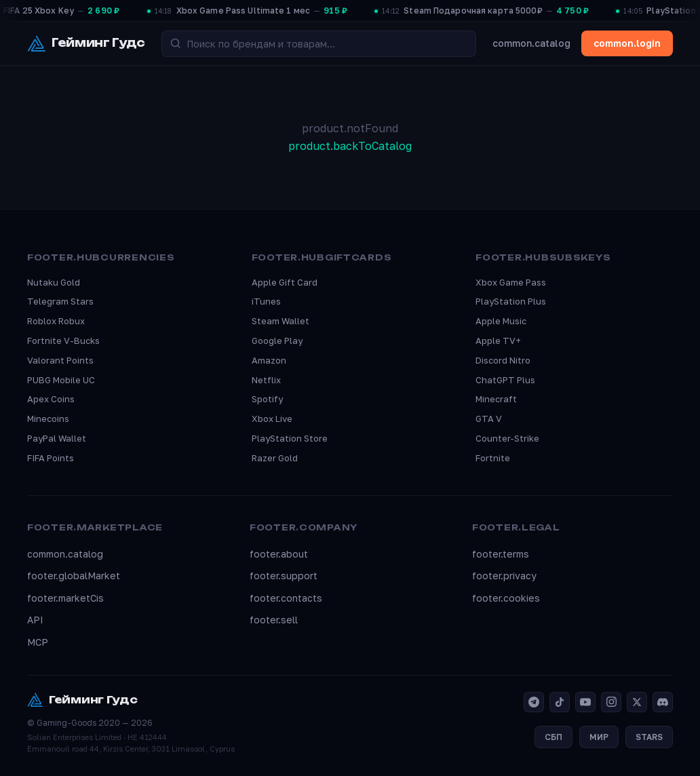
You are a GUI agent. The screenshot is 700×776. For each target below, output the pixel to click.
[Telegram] (534, 702)
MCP (38, 642)
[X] (637, 702)
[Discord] (663, 702)
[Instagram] (611, 702)
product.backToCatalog (350, 146)
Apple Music (501, 321)
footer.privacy (504, 576)
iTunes (266, 301)
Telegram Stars (60, 301)
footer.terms (501, 554)
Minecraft (496, 399)
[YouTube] (585, 702)
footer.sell (274, 620)
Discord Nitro (503, 360)
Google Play (277, 341)
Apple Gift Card (285, 282)
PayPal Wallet (57, 438)
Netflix (266, 380)
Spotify (267, 399)
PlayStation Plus (511, 301)
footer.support (284, 576)
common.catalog (531, 43)
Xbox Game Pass (511, 282)
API (35, 620)
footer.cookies (506, 598)
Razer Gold (275, 458)
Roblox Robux (56, 321)
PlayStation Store (290, 438)
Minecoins (48, 419)
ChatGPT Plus (505, 380)
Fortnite (493, 458)
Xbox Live (272, 419)
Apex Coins (51, 399)
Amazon (269, 360)
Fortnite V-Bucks (63, 341)
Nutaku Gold (54, 282)
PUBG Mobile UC (61, 380)
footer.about (279, 554)
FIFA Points (51, 458)
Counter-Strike (507, 438)
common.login (627, 43)
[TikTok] (560, 702)
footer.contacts (286, 598)
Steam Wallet (280, 321)
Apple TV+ (498, 341)
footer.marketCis (65, 598)
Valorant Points (60, 360)
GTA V (489, 419)
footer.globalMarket (74, 576)
